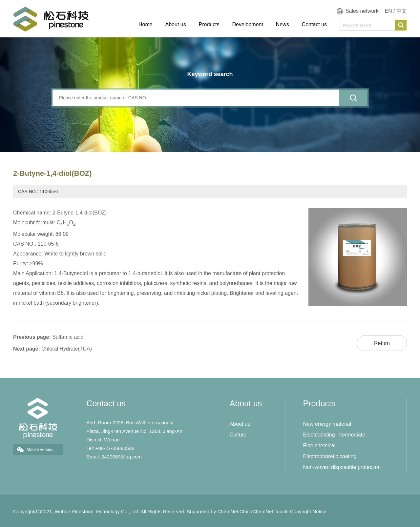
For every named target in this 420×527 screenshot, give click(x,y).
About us (176, 24)
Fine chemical (319, 446)
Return (382, 343)
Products (209, 24)
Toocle (281, 511)
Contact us (314, 24)
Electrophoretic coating (330, 456)
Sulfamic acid (68, 337)
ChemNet (228, 511)
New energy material (327, 424)
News (283, 24)
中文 (402, 11)
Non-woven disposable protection (342, 467)
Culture (238, 435)
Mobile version (40, 449)
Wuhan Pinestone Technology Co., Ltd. (97, 511)
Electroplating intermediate (334, 435)
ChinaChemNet (256, 511)
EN (388, 11)
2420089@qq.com (122, 457)
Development (248, 24)
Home (146, 24)
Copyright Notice (308, 511)
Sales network (362, 11)
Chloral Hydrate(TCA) (67, 349)
